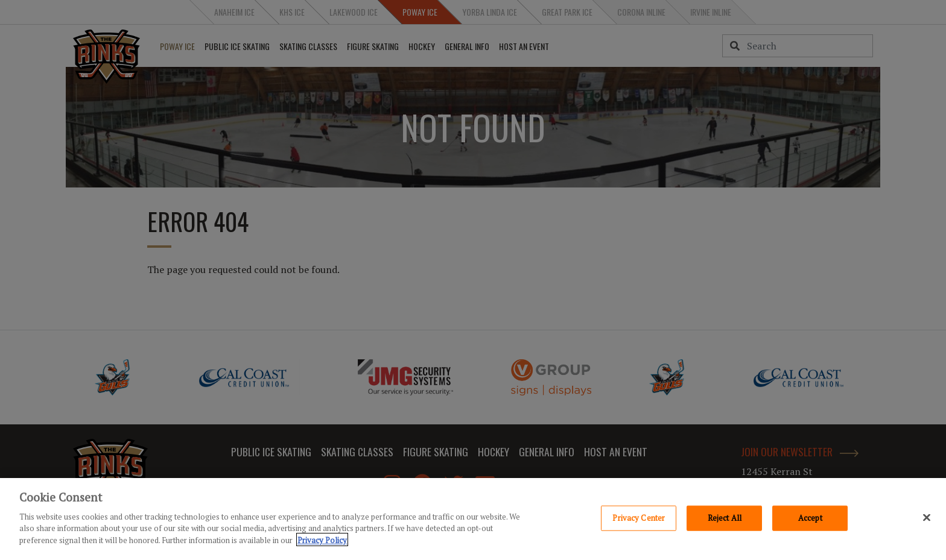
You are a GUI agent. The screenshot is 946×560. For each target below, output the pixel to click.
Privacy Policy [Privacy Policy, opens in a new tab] (322, 542)
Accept (810, 520)
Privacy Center (639, 520)
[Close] (927, 520)
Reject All (725, 520)
